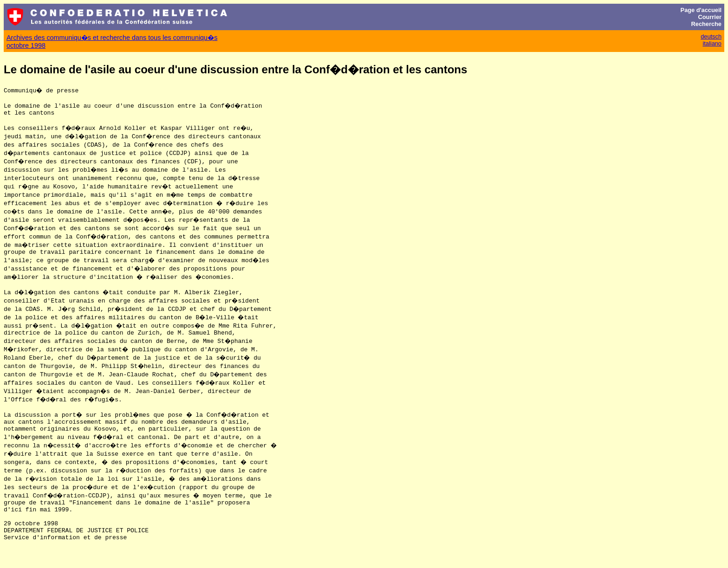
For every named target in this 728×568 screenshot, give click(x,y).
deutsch (711, 36)
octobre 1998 (26, 45)
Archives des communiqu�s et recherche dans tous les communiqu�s (112, 38)
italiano (712, 43)
